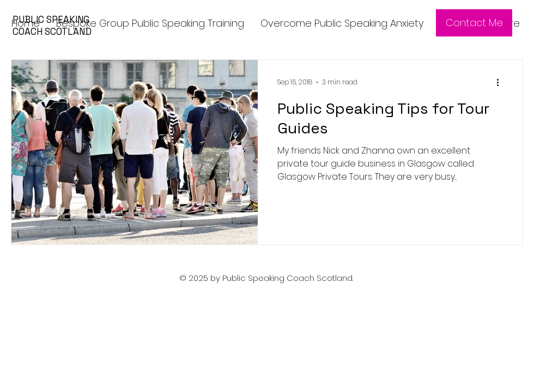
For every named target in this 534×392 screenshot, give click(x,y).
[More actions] (501, 82)
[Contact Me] (474, 23)
